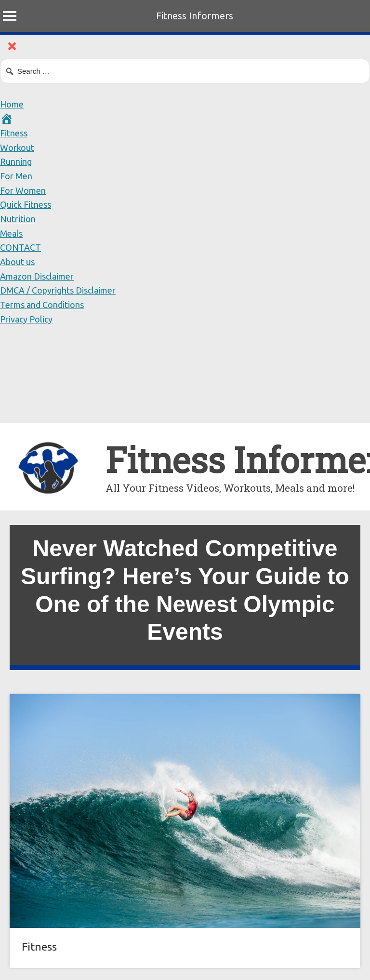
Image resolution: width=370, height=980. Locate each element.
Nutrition (18, 219)
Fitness (14, 133)
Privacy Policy (26, 319)
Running (16, 161)
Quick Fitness (26, 204)
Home (12, 104)
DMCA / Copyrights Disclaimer (58, 290)
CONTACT (20, 247)
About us (17, 262)
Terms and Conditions (42, 305)
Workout (17, 148)
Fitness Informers (195, 16)
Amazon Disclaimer (37, 276)
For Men (16, 176)
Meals (11, 233)
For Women (23, 190)
